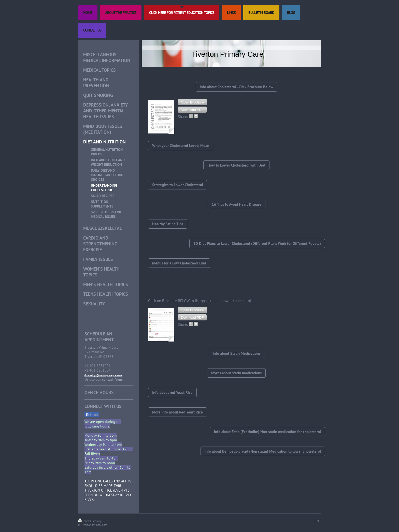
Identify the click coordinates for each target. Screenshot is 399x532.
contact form (112, 379)
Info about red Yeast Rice (172, 393)
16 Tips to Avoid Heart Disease (237, 204)
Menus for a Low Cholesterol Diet (179, 263)
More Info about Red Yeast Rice (177, 412)
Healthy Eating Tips (168, 224)
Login (318, 520)
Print (84, 521)
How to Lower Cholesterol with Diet (236, 165)
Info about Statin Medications (237, 353)
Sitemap (97, 521)
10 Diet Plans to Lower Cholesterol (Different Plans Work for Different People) (257, 243)
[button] (192, 102)
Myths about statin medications (236, 373)
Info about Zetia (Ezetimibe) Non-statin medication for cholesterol (267, 432)
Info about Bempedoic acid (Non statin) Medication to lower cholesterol (263, 451)
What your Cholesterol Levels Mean (181, 146)
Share (92, 415)
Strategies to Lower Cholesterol (178, 185)
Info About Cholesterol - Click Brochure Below (237, 87)
